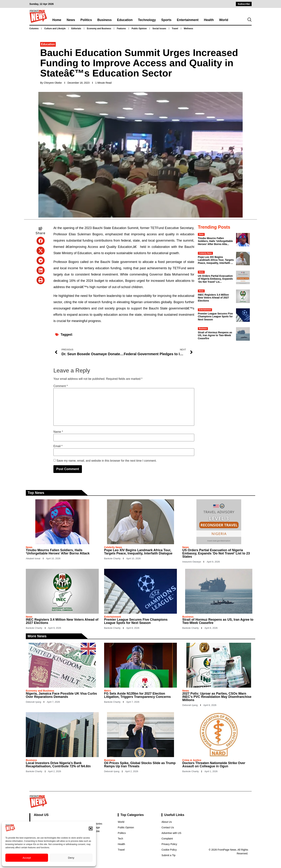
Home (57, 20)
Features (121, 29)
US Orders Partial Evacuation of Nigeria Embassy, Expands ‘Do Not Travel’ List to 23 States (216, 553)
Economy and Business (99, 29)
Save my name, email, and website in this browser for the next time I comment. (106, 461)
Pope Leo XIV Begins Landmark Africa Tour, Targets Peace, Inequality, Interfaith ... (216, 260)
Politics (86, 20)
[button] (91, 829)
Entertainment (188, 20)
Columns (34, 29)
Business (104, 20)
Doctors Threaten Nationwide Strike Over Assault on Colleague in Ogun (214, 765)
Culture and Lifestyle (55, 29)
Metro (108, 691)
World (224, 20)
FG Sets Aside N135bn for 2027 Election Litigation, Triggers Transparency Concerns (137, 695)
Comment (61, 386)
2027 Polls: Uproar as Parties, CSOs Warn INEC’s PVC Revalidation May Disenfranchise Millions (217, 697)
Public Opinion (139, 29)
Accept (27, 858)
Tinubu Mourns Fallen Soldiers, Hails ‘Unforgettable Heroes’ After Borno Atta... (215, 241)
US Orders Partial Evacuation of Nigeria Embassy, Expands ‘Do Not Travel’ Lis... (215, 279)
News (71, 20)
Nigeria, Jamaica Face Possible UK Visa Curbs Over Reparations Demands (61, 695)
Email (58, 446)
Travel (175, 29)
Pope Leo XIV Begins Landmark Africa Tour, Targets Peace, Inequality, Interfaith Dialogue (138, 552)
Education (125, 20)
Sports (166, 20)
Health (209, 20)
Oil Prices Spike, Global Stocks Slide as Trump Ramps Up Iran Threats (140, 765)
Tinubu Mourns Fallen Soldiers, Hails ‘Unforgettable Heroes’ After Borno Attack (58, 552)
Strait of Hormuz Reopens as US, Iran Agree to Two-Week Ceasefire (215, 335)
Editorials (76, 29)
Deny (71, 858)
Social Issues (159, 29)
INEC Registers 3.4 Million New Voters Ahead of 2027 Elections (213, 298)
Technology (147, 20)
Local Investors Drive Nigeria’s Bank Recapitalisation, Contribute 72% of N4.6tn (58, 765)
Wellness (189, 29)
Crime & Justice (192, 760)
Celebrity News (205, 253)
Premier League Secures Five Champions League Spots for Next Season (215, 317)
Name (58, 432)
